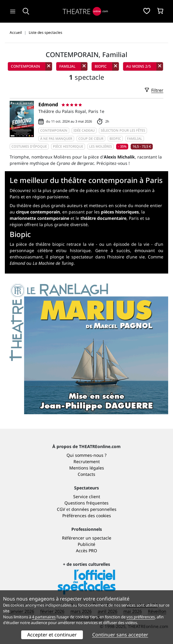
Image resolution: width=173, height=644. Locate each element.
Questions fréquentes (86, 503)
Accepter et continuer (52, 635)
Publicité (86, 544)
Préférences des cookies (87, 516)
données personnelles (94, 509)
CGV (61, 509)
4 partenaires (44, 617)
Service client (87, 497)
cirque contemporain (38, 212)
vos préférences (141, 617)
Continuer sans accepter (120, 635)
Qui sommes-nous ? (86, 455)
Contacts (86, 474)
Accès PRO (86, 551)
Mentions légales (87, 468)
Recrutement (87, 461)
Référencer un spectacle (87, 538)
